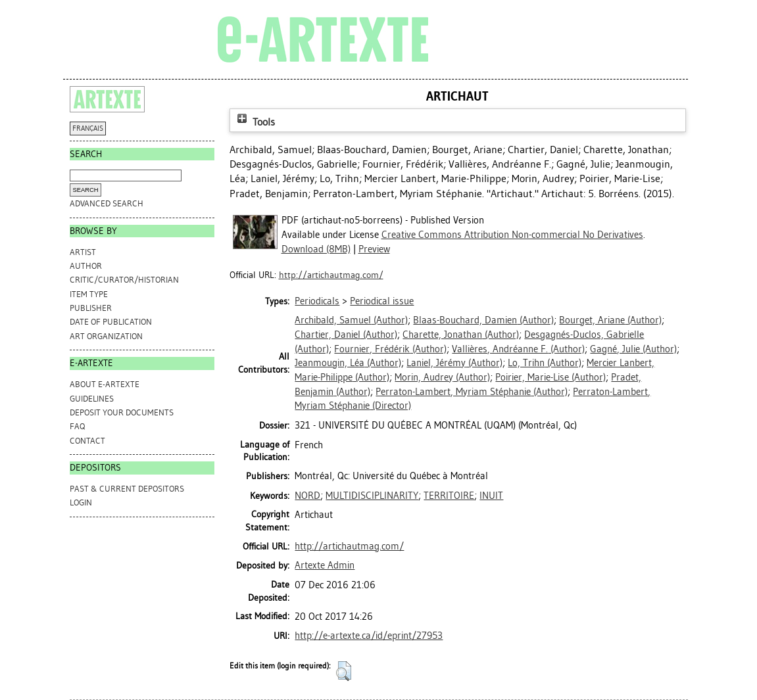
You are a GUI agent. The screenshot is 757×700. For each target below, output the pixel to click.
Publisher (91, 308)
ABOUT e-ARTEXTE (105, 384)
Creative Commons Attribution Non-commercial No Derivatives (512, 235)
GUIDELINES (92, 399)
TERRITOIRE (449, 496)
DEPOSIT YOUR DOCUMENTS (122, 412)
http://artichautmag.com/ (331, 275)
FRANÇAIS (88, 128)
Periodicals (317, 301)
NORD (307, 496)
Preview (374, 249)
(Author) (351, 320)
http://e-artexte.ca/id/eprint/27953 (369, 636)
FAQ (77, 426)
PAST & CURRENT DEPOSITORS (127, 489)
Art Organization (106, 336)
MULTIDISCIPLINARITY (372, 496)
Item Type (89, 294)
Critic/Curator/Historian (124, 280)
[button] (344, 671)
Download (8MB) (316, 249)
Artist (83, 252)
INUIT (491, 496)
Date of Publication (111, 322)
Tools (255, 122)
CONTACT (87, 441)
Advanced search (107, 203)
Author (86, 266)
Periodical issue (382, 301)
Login (81, 502)
